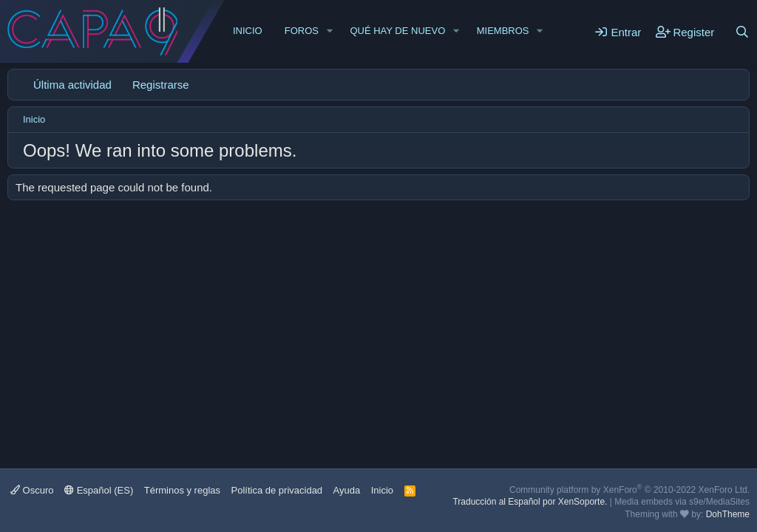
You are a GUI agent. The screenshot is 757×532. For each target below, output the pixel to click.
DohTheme (728, 514)
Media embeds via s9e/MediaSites (682, 502)
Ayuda (347, 490)
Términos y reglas (182, 490)
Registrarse (161, 85)
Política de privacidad (277, 490)
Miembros (503, 31)
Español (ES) (99, 490)
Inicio (248, 31)
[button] (330, 31)
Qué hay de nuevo (397, 31)
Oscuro (32, 490)
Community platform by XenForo (629, 490)
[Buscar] (742, 32)
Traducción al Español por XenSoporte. (530, 502)
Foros (302, 31)
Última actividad (72, 85)
